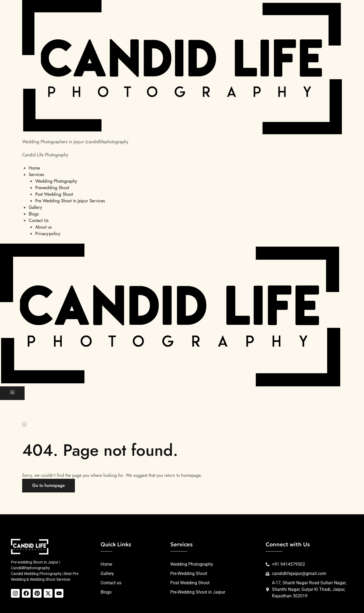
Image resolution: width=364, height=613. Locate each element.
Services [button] (36, 175)
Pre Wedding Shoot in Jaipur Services (70, 201)
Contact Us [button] (39, 221)
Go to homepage (49, 485)
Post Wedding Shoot (54, 194)
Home (34, 168)
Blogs (34, 214)
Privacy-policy (48, 234)
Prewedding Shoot (52, 188)
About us (43, 227)
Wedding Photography (56, 181)
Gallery (35, 207)
